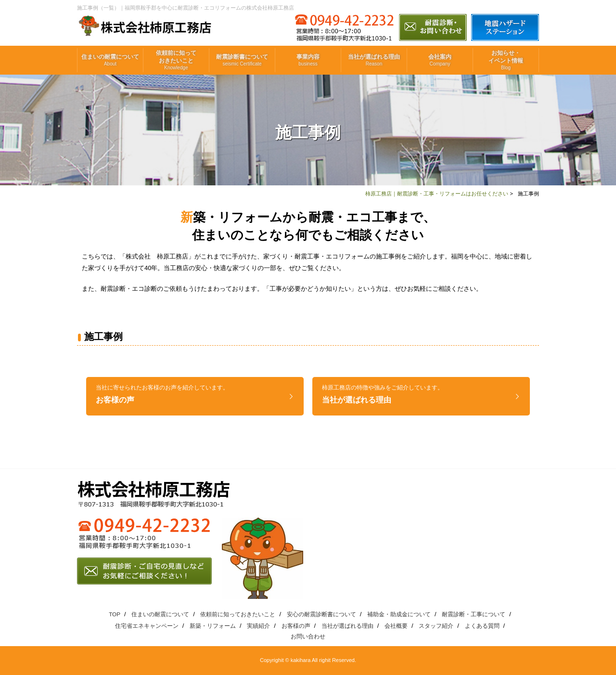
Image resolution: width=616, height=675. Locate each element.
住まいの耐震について (110, 60)
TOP (115, 614)
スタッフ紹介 (436, 626)
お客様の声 (162, 394)
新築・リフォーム (213, 626)
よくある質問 (482, 626)
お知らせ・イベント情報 (506, 60)
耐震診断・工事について (474, 614)
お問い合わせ (308, 636)
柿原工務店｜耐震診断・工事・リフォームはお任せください (437, 194)
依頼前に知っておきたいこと (176, 60)
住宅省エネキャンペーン (147, 626)
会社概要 (396, 626)
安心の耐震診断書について (321, 614)
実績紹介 (258, 626)
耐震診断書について (242, 60)
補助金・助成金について (399, 614)
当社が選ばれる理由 (374, 60)
